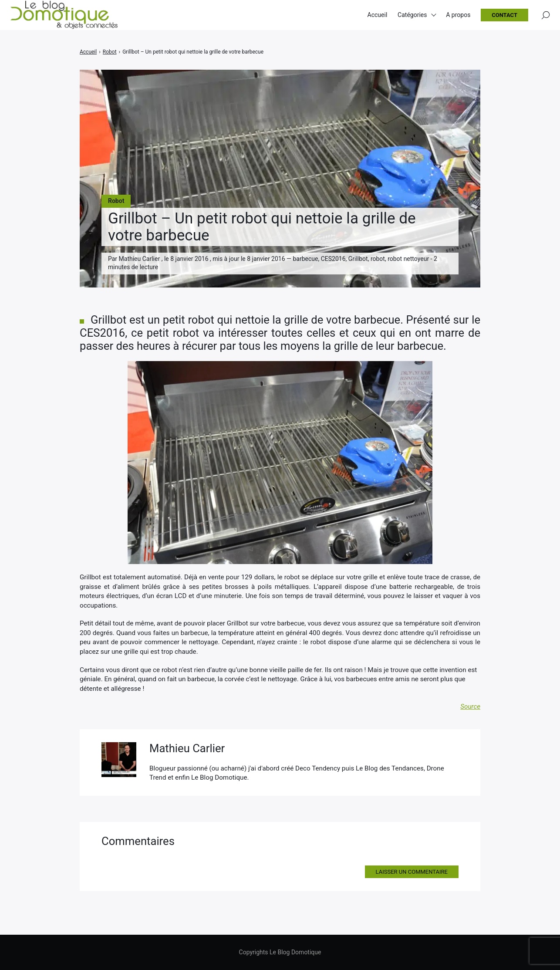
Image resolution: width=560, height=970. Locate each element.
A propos (458, 17)
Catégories (412, 17)
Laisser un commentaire (412, 872)
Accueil (378, 17)
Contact (504, 18)
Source (470, 706)
